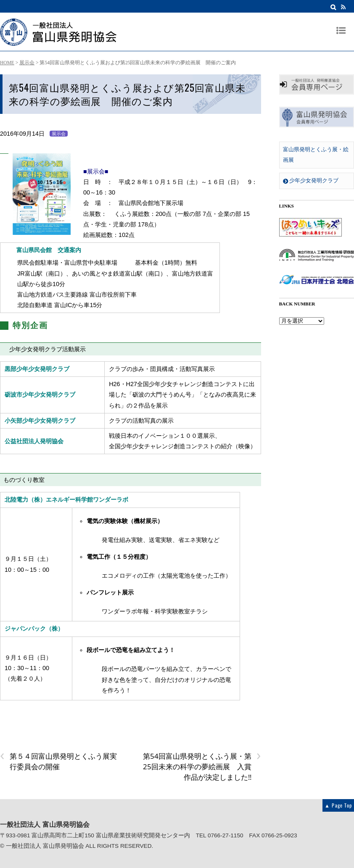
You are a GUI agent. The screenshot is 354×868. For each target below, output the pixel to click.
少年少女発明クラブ (311, 181)
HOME (7, 63)
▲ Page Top (338, 805)
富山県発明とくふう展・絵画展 (316, 155)
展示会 (27, 63)
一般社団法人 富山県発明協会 (45, 846)
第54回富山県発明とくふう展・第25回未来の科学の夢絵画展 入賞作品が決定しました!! (202, 766)
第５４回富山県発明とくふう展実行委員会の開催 (58, 761)
